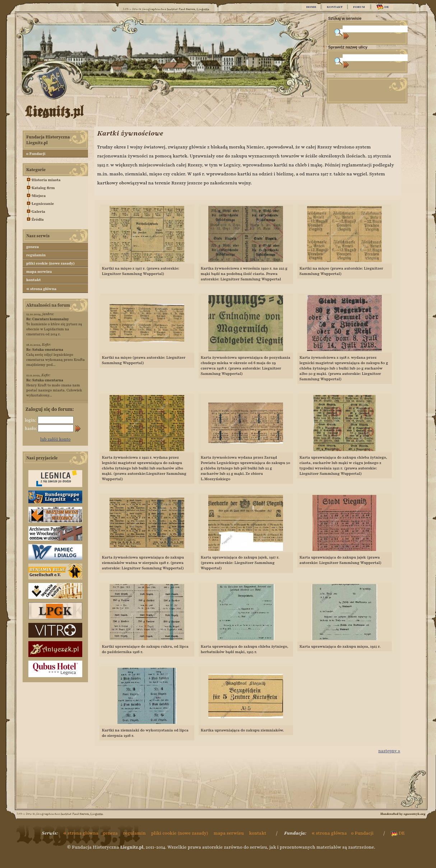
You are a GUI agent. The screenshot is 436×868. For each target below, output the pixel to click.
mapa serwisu (39, 272)
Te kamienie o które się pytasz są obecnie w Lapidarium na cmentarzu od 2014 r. (54, 327)
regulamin (36, 255)
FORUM (359, 7)
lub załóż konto (55, 439)
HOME (311, 7)
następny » (389, 751)
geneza (33, 247)
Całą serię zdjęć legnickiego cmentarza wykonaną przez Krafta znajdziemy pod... (55, 357)
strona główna (41, 289)
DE (383, 7)
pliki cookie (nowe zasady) (50, 263)
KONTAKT (335, 7)
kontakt (34, 280)
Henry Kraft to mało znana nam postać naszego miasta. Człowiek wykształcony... (54, 388)
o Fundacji (36, 154)
